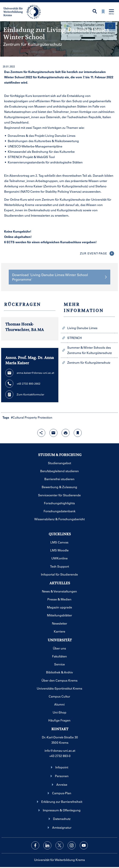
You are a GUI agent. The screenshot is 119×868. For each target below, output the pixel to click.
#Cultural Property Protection (32, 417)
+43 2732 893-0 (60, 756)
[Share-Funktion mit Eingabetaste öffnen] (41, 433)
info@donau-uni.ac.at (60, 750)
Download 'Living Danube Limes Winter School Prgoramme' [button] (59, 277)
